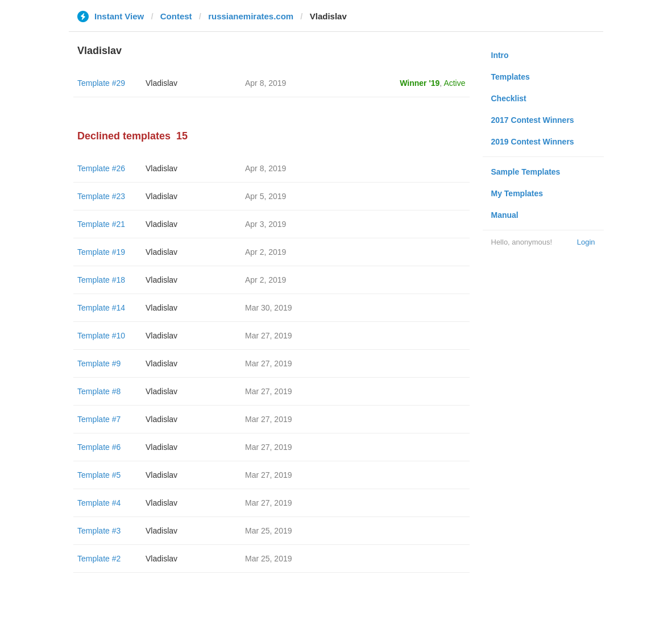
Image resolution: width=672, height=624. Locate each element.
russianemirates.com (251, 16)
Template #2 (99, 559)
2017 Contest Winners (533, 120)
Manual (505, 215)
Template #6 (99, 447)
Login (586, 242)
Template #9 (99, 363)
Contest (176, 16)
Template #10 (101, 336)
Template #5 (99, 475)
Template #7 (99, 419)
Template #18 (101, 280)
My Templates (517, 193)
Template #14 (101, 308)
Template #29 (101, 83)
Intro (500, 55)
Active (454, 83)
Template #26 (101, 168)
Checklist (509, 98)
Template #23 (101, 196)
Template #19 (101, 252)
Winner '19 (420, 83)
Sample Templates (526, 172)
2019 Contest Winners (533, 142)
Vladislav (161, 83)
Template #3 (99, 531)
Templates (511, 77)
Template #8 (99, 391)
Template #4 (99, 503)
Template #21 (101, 224)
